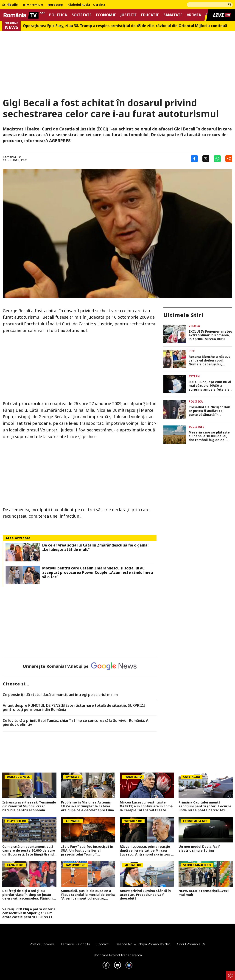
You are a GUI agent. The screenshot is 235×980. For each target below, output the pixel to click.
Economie (106, 15)
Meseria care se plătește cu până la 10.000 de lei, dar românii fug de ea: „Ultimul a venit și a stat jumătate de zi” (209, 436)
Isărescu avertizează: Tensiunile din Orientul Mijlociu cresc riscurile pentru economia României (29, 806)
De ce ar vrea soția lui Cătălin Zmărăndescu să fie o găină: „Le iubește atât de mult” (95, 547)
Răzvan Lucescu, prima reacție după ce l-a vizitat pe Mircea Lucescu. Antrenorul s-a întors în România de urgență (147, 850)
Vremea (194, 15)
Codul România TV (191, 944)
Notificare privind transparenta (118, 955)
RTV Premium (33, 5)
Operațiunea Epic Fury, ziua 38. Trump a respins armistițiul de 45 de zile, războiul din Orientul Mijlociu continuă (125, 26)
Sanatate (173, 15)
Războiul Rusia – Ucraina (86, 5)
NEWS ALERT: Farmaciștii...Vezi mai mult (204, 893)
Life (192, 351)
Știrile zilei (10, 5)
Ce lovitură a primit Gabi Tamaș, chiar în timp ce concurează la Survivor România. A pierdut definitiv (76, 723)
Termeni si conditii (75, 944)
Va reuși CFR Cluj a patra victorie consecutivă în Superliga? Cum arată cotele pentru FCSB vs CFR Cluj (29, 913)
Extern (194, 376)
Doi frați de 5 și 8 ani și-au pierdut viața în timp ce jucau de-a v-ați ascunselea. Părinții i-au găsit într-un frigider (28, 895)
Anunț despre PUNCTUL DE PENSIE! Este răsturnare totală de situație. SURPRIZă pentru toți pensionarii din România (74, 708)
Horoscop (55, 5)
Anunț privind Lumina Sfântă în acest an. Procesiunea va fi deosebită (145, 895)
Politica (58, 15)
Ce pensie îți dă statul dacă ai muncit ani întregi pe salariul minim (60, 695)
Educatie (150, 15)
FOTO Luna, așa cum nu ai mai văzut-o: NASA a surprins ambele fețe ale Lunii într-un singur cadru (210, 386)
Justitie (129, 15)
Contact (103, 944)
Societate (81, 15)
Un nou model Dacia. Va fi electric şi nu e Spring (200, 849)
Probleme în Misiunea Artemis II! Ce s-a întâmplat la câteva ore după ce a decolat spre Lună (87, 806)
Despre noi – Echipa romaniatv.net (143, 944)
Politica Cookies (42, 944)
